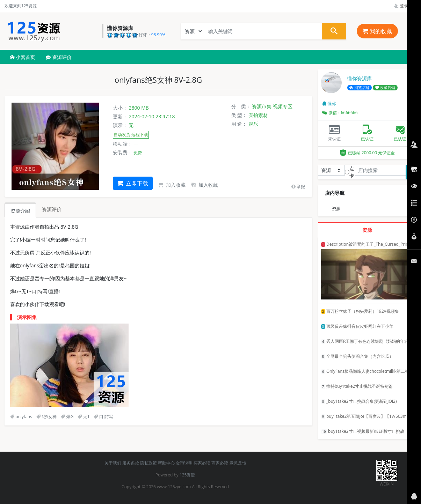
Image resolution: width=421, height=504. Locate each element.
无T (84, 417)
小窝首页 (23, 57)
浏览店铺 (360, 88)
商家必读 (220, 463)
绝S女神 (47, 417)
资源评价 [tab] (52, 209)
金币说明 (184, 463)
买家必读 (202, 463)
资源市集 (262, 106)
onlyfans (21, 417)
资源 (336, 209)
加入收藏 (172, 185)
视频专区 (283, 106)
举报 (298, 187)
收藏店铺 (385, 88)
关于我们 (113, 463)
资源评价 (59, 57)
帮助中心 (166, 463)
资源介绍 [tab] (20, 211)
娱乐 (253, 124)
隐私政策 (148, 463)
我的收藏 (377, 31)
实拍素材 (258, 115)
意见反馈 (238, 463)
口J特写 (103, 417)
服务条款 (131, 463)
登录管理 (405, 6)
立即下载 (133, 183)
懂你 (329, 103)
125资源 (187, 475)
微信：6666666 (340, 113)
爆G (67, 417)
